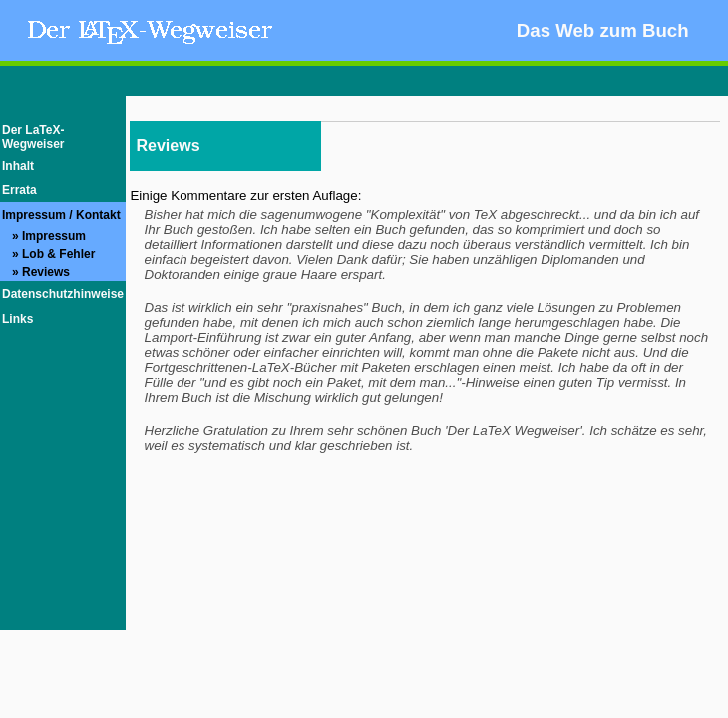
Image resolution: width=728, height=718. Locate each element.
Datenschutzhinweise (63, 294)
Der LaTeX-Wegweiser (33, 137)
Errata (19, 190)
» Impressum (44, 236)
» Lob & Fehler (48, 254)
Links (17, 319)
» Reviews (36, 272)
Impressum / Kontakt (61, 215)
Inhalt (18, 166)
